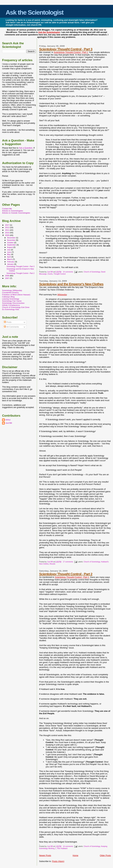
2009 (7, 235)
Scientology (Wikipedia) (12, 290)
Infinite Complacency (11, 305)
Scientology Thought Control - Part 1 (71, 52)
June (9, 252)
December (12, 238)
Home (75, 855)
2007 (7, 278)
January (11, 264)
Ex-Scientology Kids (11, 309)
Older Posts (105, 855)
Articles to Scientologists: (13, 211)
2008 (7, 276)
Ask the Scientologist (35, 12)
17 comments (68, 562)
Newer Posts (45, 855)
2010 (7, 233)
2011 (7, 230)
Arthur (8, 420)
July (9, 250)
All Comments (11, 327)
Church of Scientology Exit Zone (16, 307)
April (9, 257)
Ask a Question (26, 148)
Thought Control (60, 274)
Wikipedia (62, 295)
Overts (50, 274)
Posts (8, 322)
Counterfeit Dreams (10, 292)
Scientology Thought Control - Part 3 (66, 49)
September (12, 245)
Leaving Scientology (11, 299)
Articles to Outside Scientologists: (16, 213)
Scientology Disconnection (13, 303)
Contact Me (7, 209)
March (10, 259)
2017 (7, 225)
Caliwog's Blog (8, 297)
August (10, 247)
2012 (7, 227)
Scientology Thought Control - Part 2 (66, 574)
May (9, 254)
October (11, 243)
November (12, 240)
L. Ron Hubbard (61, 848)
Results (53, 564)
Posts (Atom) (58, 861)
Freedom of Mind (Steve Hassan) (16, 295)
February (11, 262)
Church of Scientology (92, 272)
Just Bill (50, 272)
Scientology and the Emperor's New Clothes (71, 284)
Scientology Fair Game (12, 301)
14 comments (68, 272)
